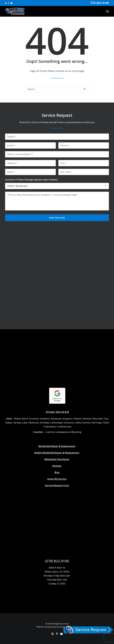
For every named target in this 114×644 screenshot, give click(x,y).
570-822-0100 (100, 3)
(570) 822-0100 (57, 566)
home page (78, 71)
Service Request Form (52, 485)
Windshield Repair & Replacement (52, 446)
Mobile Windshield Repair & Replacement (52, 453)
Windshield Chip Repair (52, 459)
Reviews (52, 466)
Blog (52, 472)
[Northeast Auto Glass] (15, 11)
